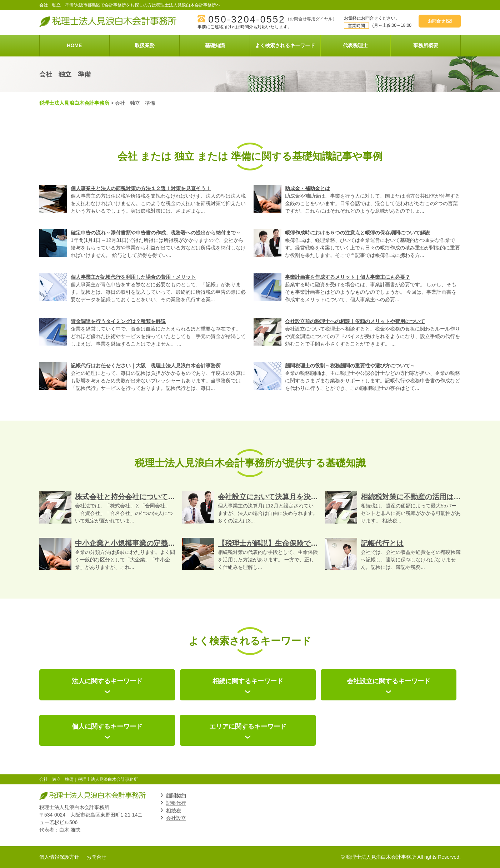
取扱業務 (145, 45)
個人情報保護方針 (59, 857)
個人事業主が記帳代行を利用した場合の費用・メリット (133, 277)
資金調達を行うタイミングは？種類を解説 (118, 321)
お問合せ (96, 857)
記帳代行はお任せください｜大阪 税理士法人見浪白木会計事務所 (146, 366)
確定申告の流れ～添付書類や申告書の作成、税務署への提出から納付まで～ (156, 233)
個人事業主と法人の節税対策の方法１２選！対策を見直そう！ (141, 188)
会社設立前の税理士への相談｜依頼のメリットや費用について (355, 321)
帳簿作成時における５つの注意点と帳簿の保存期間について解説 (357, 233)
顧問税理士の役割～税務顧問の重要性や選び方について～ (350, 366)
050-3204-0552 (247, 19)
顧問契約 (176, 795)
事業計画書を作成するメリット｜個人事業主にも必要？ (347, 277)
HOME (74, 45)
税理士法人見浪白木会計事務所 (74, 103)
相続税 (174, 810)
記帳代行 (176, 803)
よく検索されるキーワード (285, 45)
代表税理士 (355, 45)
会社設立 (176, 818)
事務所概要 (426, 45)
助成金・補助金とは (307, 188)
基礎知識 (215, 45)
